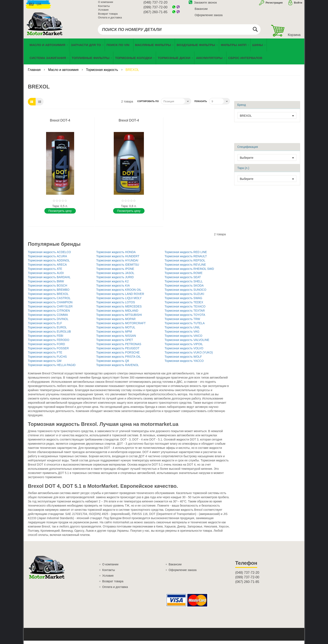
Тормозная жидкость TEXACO (185, 310)
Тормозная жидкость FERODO (49, 343)
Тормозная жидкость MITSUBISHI (119, 318)
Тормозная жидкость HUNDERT (118, 259)
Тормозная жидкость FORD (46, 347)
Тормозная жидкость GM (45, 364)
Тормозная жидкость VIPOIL (184, 347)
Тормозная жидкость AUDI (46, 276)
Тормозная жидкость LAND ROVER (120, 297)
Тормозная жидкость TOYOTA (185, 318)
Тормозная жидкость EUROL (47, 330)
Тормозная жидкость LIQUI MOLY (119, 301)
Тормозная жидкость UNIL (182, 330)
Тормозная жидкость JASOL (115, 276)
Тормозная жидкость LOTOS (116, 305)
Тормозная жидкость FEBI (46, 339)
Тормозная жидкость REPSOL (185, 264)
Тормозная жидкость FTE (45, 356)
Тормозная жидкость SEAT (183, 280)
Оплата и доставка (110, 20)
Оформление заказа (209, 17)
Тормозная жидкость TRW (182, 322)
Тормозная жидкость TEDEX (184, 305)
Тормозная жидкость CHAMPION (50, 305)
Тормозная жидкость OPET (115, 343)
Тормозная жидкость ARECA (47, 268)
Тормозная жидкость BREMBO (49, 293)
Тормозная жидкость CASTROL (49, 301)
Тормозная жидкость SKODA (184, 289)
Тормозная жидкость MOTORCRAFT (121, 326)
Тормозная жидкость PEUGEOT (118, 351)
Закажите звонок (203, 5)
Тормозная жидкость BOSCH (48, 289)
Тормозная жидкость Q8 (112, 364)
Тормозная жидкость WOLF (183, 360)
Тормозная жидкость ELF (45, 326)
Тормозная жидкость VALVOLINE (187, 343)
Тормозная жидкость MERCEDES (119, 310)
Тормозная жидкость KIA (113, 289)
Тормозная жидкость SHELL (184, 284)
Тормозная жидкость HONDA (116, 255)
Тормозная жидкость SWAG (183, 301)
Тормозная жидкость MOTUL (116, 330)
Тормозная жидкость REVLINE (185, 268)
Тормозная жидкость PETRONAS (119, 347)
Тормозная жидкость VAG (182, 335)
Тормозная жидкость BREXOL (48, 297)
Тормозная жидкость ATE (45, 272)
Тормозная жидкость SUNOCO (185, 293)
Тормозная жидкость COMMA (48, 318)
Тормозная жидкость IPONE (115, 272)
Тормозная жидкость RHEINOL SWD (189, 272)
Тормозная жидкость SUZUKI (184, 297)
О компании (106, 4)
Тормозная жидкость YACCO (184, 364)
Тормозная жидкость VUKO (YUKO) (189, 356)
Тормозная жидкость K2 (112, 284)
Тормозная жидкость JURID (115, 280)
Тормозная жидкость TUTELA (185, 326)
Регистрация (274, 5)
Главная (35, 73)
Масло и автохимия (64, 73)
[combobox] (179, 32)
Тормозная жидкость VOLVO (184, 351)
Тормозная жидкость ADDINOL (49, 264)
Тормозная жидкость (103, 73)
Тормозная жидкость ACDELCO (49, 255)
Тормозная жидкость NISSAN (116, 339)
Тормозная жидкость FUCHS (47, 360)
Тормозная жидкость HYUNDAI (117, 264)
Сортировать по (148, 105)
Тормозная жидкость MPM (114, 335)
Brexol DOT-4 (60, 124)
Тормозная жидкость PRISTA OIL (118, 360)
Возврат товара (108, 16)
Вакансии (201, 11)
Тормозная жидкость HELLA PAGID (52, 368)
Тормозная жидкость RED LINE (186, 255)
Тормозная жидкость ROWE (184, 276)
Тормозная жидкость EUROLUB (49, 335)
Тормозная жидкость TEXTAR (185, 314)
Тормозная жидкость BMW (46, 284)
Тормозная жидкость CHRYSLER (50, 310)
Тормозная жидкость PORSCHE (118, 356)
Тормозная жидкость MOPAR (116, 322)
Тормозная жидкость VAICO (183, 339)
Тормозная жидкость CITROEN (49, 314)
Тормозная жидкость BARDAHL (49, 280)
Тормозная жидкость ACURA (47, 259)
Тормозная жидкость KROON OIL (119, 293)
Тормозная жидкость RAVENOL (118, 368)
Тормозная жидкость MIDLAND (117, 314)
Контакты (104, 8)
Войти (298, 5)
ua (39, 6)
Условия (103, 12)
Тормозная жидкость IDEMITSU (118, 268)
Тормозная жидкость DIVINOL (48, 322)
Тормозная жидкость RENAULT (186, 259)
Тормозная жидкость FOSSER (48, 351)
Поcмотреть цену (60, 214)
